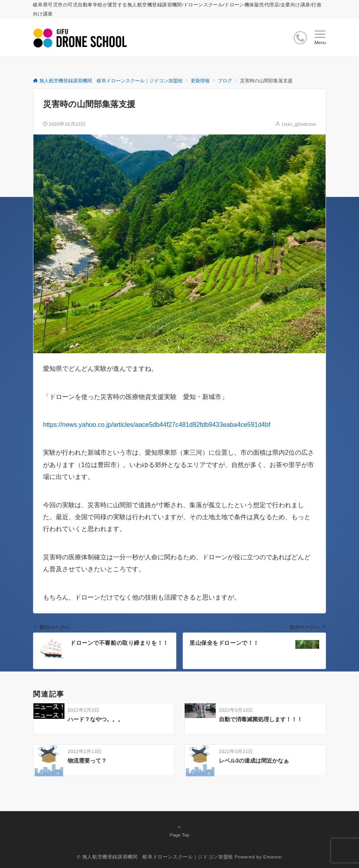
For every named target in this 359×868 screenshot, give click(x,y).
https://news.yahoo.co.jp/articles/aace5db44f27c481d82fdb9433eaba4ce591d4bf (157, 425)
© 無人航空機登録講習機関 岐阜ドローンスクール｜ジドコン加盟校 (155, 857)
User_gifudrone (299, 124)
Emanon (272, 857)
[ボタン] (300, 38)
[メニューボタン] (320, 38)
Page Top (179, 831)
